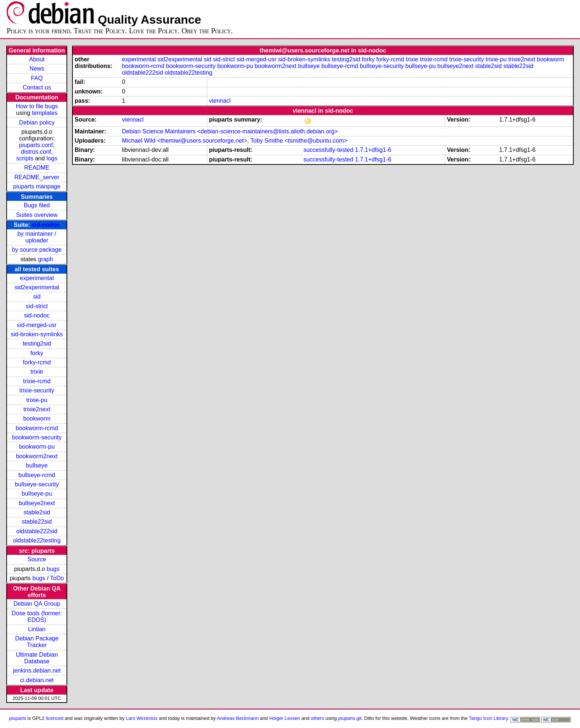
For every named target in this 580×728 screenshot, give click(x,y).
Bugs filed (37, 205)
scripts (25, 158)
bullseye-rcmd (37, 475)
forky (37, 353)
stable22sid (37, 522)
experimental (37, 278)
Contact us (37, 87)
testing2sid (37, 343)
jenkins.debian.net (37, 671)
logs (52, 158)
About (37, 59)
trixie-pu (37, 400)
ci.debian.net (37, 680)
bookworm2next (37, 456)
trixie (37, 372)
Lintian (37, 629)
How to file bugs (37, 106)
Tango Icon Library (488, 718)
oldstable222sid (37, 531)
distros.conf (36, 152)
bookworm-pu (37, 447)
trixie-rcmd (37, 381)
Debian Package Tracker (37, 642)
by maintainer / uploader (37, 237)
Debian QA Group (37, 604)
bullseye (37, 465)
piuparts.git (350, 718)
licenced (55, 718)
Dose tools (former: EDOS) (37, 617)
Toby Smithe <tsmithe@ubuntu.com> (299, 141)
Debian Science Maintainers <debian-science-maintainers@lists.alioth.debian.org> (230, 131)
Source (37, 559)
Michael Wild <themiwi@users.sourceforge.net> (185, 141)
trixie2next (37, 409)
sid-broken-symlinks (37, 334)
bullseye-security (37, 484)
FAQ (37, 78)
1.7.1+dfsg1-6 (373, 150)
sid (37, 297)
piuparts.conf (36, 145)
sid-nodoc (46, 225)
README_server (37, 177)
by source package (37, 250)
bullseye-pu (37, 494)
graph (46, 259)
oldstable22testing (37, 540)
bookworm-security (37, 437)
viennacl (220, 101)
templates (45, 113)
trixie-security (37, 390)
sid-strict (37, 306)
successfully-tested (328, 150)
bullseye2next (37, 503)
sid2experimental (37, 287)
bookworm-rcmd (37, 428)
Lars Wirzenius (142, 718)
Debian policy (37, 123)
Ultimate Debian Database (37, 658)
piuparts (18, 718)
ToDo (57, 578)
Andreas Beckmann (238, 718)
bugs (53, 569)
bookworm (37, 419)
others (317, 718)
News (37, 69)
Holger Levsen (285, 718)
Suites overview (37, 215)
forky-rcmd (37, 362)
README (37, 168)
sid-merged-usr (37, 325)
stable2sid (37, 512)
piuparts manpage (37, 186)
